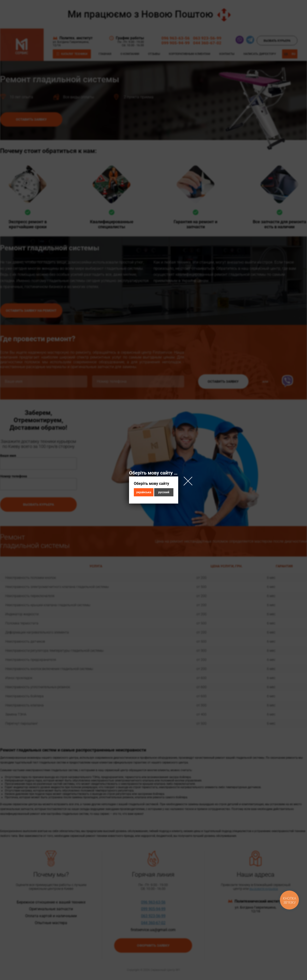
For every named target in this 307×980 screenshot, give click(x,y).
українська (144, 492)
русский (164, 492)
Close (188, 481)
